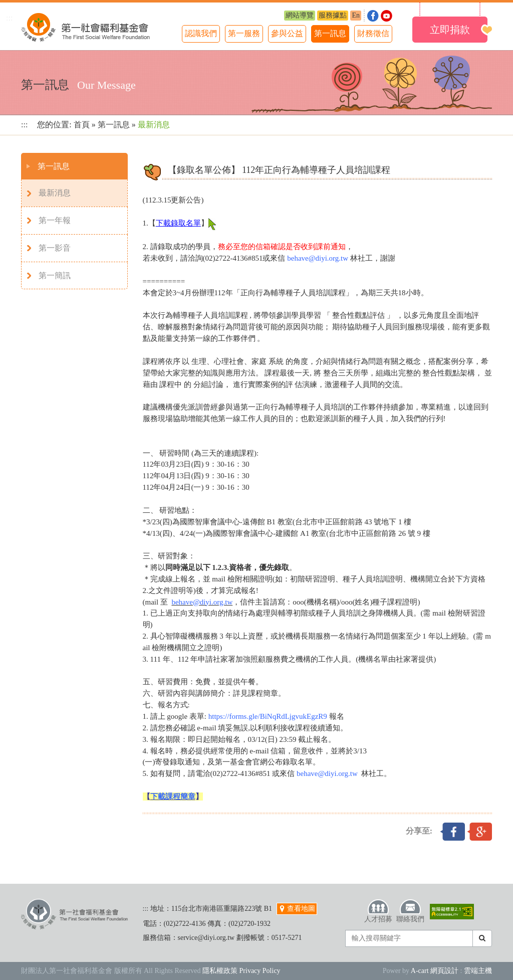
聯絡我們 (410, 911)
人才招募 (378, 911)
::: (9, 18)
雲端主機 (478, 971)
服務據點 (333, 15)
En (356, 15)
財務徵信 (373, 33)
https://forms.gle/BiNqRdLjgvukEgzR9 (268, 716)
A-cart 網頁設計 (435, 971)
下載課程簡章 (173, 797)
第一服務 (244, 33)
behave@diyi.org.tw (318, 258)
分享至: (419, 831)
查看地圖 (297, 909)
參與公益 (287, 33)
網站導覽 (300, 15)
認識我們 (201, 33)
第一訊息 (330, 33)
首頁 (82, 125)
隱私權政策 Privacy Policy (241, 971)
